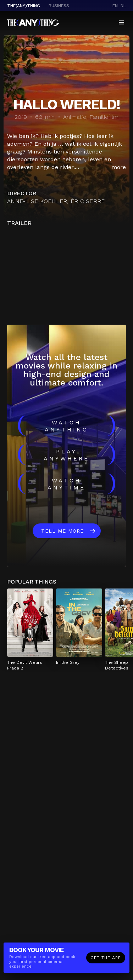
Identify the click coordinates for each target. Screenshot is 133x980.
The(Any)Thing (24, 6)
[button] (122, 23)
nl (123, 6)
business (59, 6)
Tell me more (62, 531)
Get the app (106, 958)
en (115, 6)
